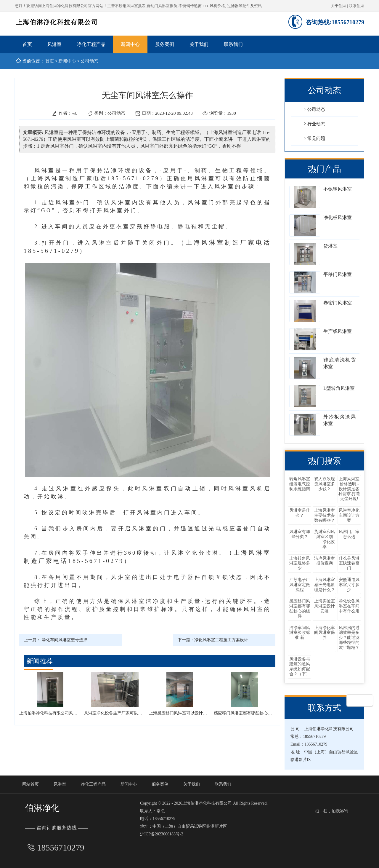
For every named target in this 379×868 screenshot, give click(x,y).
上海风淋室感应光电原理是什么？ (325, 585)
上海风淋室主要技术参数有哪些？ (325, 515)
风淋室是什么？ (300, 513)
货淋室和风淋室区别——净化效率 (325, 539)
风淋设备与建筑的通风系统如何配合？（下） (300, 667)
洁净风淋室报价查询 (325, 561)
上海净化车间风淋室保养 (325, 633)
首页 (27, 44)
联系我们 (233, 44)
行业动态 (314, 124)
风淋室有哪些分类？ (300, 534)
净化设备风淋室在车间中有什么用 (349, 606)
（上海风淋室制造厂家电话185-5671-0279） (95, 178)
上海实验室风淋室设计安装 (325, 606)
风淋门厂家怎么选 (349, 534)
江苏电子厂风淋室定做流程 (300, 585)
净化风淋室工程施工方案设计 (221, 640)
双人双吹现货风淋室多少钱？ (325, 484)
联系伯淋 (356, 6)
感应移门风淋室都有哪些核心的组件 (300, 608)
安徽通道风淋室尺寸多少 (349, 585)
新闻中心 (130, 44)
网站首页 (30, 784)
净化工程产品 (91, 44)
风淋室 (54, 44)
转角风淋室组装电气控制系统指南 (300, 484)
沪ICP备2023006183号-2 (162, 834)
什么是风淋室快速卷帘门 (349, 563)
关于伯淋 (338, 6)
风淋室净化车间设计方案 (349, 515)
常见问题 (314, 138)
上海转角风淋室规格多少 (300, 563)
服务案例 (165, 44)
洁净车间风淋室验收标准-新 (300, 633)
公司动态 (89, 61)
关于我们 (199, 44)
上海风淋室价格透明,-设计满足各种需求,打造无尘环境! (349, 489)
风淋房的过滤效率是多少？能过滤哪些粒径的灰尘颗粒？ (349, 638)
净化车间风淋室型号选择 (65, 640)
